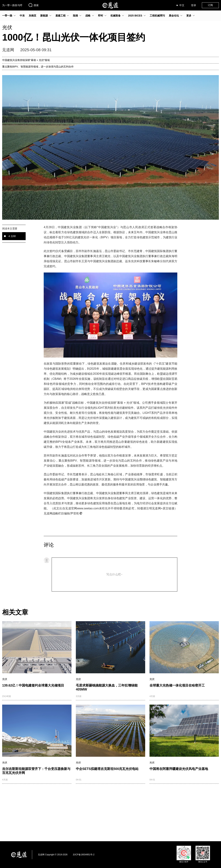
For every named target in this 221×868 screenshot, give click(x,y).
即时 (101, 16)
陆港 (75, 16)
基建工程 (60, 16)
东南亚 (32, 16)
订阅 (210, 5)
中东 (22, 16)
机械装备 (116, 16)
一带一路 (7, 16)
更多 (189, 16)
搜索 (33, 5)
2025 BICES (135, 16)
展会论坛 (174, 16)
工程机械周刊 (157, 16)
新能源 (44, 16)
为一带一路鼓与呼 (12, 5)
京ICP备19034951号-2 (84, 855)
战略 (88, 16)
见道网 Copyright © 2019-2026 (53, 855)
